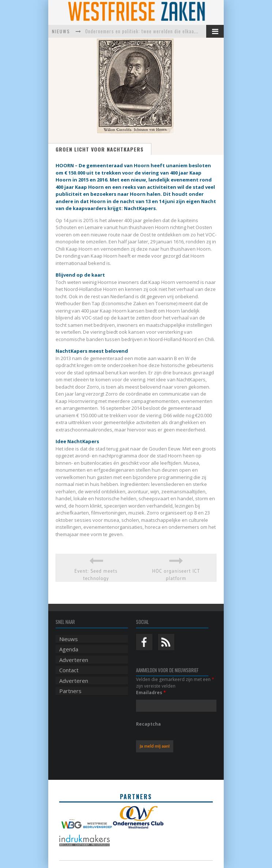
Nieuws (69, 639)
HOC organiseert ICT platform (176, 575)
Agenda (69, 649)
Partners (70, 691)
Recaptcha (148, 724)
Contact (69, 670)
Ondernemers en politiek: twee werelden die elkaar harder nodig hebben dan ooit (173, 31)
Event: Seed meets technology (96, 575)
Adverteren (74, 660)
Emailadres (151, 693)
